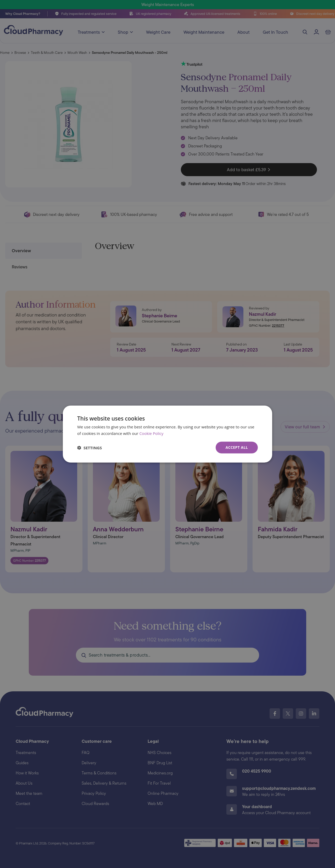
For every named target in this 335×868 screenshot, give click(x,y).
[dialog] (167, 434)
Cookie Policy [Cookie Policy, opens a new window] (151, 433)
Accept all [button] (237, 447)
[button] (90, 447)
